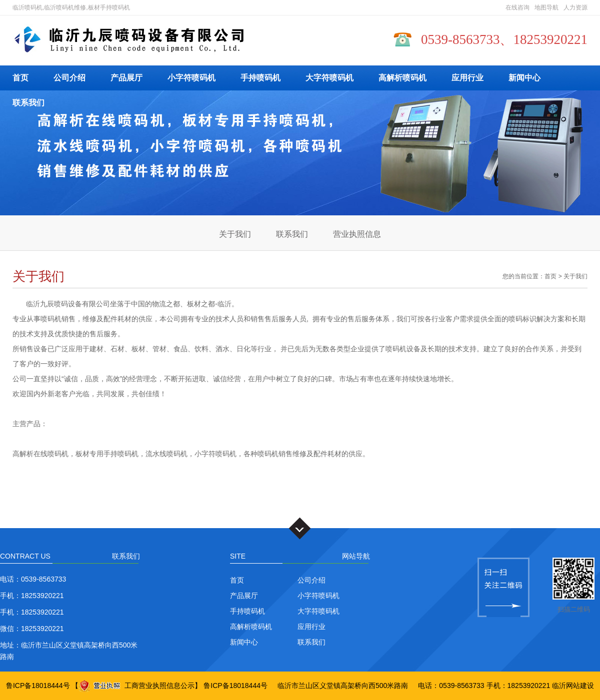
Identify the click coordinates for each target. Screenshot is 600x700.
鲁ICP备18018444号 (38, 686)
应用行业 (467, 78)
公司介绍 (69, 78)
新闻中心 (524, 78)
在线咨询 (517, 7)
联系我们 (28, 103)
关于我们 (235, 234)
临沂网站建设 (573, 686)
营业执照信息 (357, 234)
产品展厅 (126, 78)
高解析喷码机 (402, 78)
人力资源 (575, 7)
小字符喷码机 (191, 78)
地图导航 (546, 7)
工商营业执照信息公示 (136, 686)
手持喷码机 (260, 78)
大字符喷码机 (329, 78)
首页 (20, 78)
